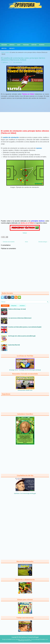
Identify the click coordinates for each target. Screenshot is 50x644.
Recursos (42, 45)
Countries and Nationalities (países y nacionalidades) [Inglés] (25, 327)
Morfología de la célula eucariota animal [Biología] (22, 336)
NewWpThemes (11, 639)
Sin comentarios (18, 62)
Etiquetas (14, 306)
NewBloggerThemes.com (25, 641)
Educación (4, 45)
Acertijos (34, 45)
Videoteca (4, 48)
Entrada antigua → (44, 242)
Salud (19, 45)
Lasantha (28, 639)
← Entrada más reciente (8, 242)
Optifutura (5, 62)
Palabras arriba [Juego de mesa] (17, 309)
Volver (25, 233)
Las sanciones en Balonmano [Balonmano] (20, 318)
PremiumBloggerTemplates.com (40, 639)
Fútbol (7, 52)
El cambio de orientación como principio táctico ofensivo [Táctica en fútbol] (23, 59)
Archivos (22, 306)
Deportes (12, 45)
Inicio (3, 52)
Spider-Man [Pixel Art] (14, 345)
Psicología (26, 45)
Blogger (34, 493)
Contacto (12, 48)
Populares (5, 306)
